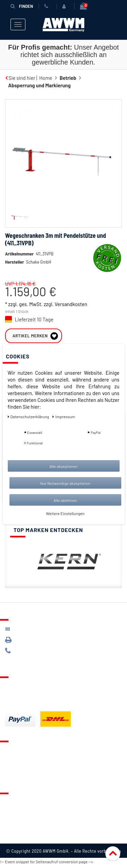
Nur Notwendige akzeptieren (65, 483)
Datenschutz (19, 813)
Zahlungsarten (21, 697)
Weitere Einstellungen (65, 513)
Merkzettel (17, 761)
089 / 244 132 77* (31, 653)
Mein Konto (18, 778)
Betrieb (68, 78)
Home (46, 78)
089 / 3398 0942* (31, 643)
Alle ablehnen (65, 500)
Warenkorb (17, 769)
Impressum (18, 838)
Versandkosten (71, 314)
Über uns (15, 804)
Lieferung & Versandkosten (36, 688)
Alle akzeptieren (63, 466)
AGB (10, 821)
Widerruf (15, 830)
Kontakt (14, 752)
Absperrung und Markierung (39, 85)
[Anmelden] (65, 6)
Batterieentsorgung (27, 705)
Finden (22, 6)
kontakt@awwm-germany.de (42, 632)
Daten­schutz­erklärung (29, 416)
